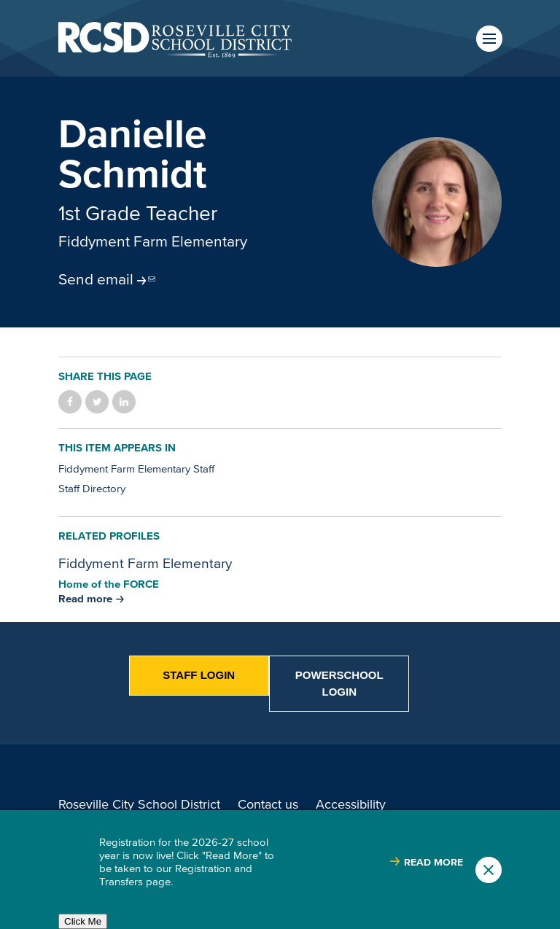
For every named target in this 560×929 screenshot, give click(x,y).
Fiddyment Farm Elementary (153, 241)
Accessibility (351, 804)
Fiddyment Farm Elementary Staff (136, 469)
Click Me (83, 921)
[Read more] (437, 202)
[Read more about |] (426, 862)
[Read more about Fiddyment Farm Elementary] (91, 598)
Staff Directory (92, 488)
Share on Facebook (70, 402)
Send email (96, 279)
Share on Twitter (97, 402)
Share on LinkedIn (124, 402)
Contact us (268, 804)
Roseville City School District (139, 804)
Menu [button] (489, 39)
